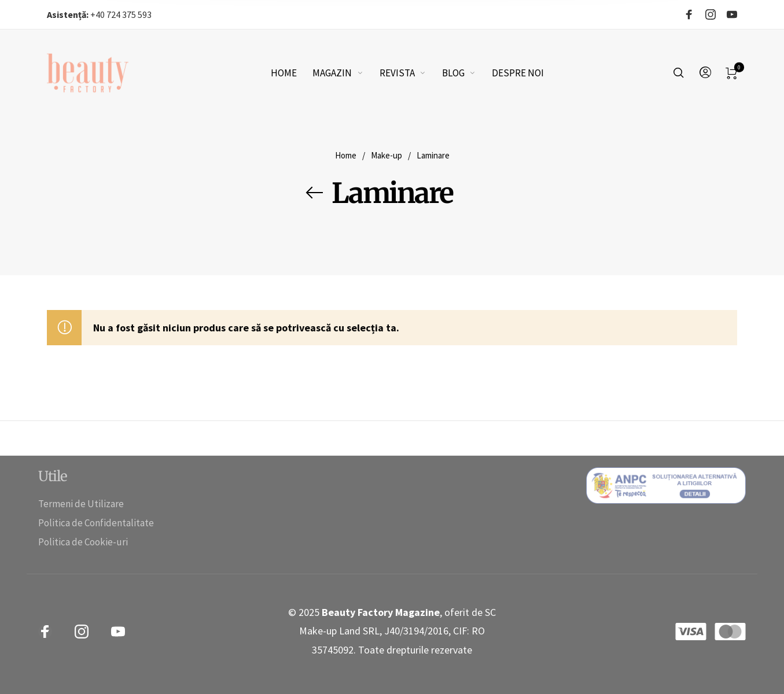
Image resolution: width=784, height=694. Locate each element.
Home (346, 155)
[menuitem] (292, 73)
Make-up (387, 155)
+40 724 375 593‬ (99, 14)
